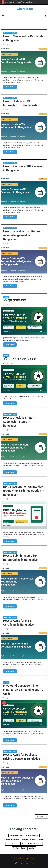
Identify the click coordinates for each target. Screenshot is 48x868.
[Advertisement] (24, 19)
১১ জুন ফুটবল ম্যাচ (14, 300)
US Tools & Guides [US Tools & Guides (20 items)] (20, 848)
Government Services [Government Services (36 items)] (12, 840)
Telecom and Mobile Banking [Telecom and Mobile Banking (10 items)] (32, 844)
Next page (42, 816)
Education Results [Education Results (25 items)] (32, 835)
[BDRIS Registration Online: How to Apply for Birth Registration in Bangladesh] (24, 515)
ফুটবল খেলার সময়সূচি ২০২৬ (20, 359)
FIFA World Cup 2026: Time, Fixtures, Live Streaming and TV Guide (23, 690)
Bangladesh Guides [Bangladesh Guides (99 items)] (16, 835)
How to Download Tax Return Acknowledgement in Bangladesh (21, 235)
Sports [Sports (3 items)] (41, 840)
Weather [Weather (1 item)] (32, 848)
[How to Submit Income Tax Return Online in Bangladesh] (24, 580)
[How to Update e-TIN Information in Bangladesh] (24, 126)
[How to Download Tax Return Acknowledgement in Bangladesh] (24, 260)
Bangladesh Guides (10, 33)
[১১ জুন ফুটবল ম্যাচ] (24, 321)
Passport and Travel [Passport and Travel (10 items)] (29, 840)
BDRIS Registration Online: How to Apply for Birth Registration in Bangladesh (24, 491)
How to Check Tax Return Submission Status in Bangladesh (19, 422)
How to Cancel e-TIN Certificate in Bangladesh (19, 2)
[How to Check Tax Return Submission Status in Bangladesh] (24, 446)
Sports (6, 297)
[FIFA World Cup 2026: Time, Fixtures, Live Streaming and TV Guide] (24, 714)
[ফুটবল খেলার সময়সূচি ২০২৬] (24, 379)
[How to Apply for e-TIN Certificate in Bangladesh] (24, 645)
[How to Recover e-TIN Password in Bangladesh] (24, 191)
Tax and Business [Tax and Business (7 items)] (13, 844)
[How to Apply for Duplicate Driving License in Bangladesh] (24, 779)
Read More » (10, 87)
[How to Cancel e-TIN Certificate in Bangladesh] (24, 61)
